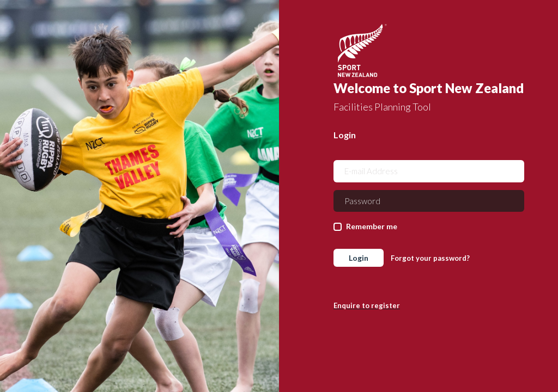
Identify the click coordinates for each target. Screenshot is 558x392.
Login (359, 258)
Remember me (372, 226)
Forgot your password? (430, 258)
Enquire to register (367, 305)
